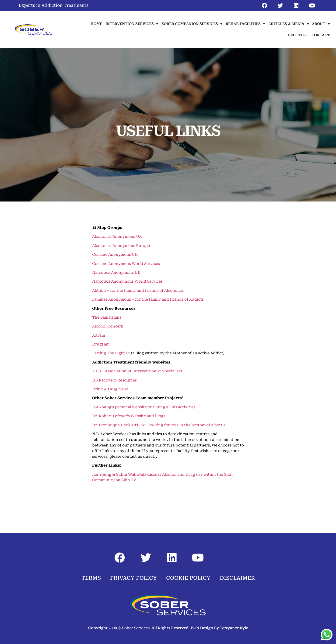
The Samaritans (107, 317)
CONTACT (321, 35)
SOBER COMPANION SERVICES (192, 24)
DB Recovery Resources (114, 380)
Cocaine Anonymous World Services (126, 264)
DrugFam (101, 344)
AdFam (99, 335)
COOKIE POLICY (188, 578)
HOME (96, 24)
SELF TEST (298, 35)
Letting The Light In (111, 353)
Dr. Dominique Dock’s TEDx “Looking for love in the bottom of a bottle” (160, 425)
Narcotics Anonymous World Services (127, 281)
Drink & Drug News (110, 389)
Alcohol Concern (108, 326)
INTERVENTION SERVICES (132, 24)
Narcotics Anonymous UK (116, 272)
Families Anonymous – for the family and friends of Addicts (148, 299)
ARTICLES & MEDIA (289, 24)
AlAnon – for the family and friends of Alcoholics (138, 290)
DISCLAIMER (237, 578)
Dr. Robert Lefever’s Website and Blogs (129, 416)
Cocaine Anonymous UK (115, 254)
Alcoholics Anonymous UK (117, 236)
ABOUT (321, 24)
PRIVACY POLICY (133, 578)
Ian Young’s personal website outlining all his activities (144, 407)
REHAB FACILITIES (245, 24)
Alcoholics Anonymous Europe (121, 246)
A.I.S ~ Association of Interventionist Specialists (137, 371)
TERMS (91, 578)
